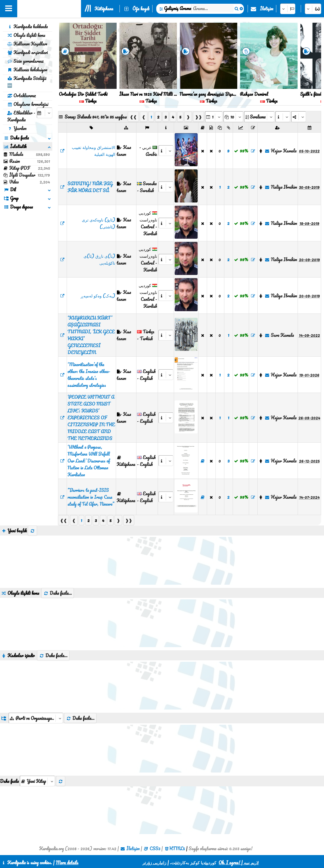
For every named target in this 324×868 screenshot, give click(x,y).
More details (67, 863)
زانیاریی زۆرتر (154, 863)
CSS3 (155, 848)
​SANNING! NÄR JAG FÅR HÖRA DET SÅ (90, 187)
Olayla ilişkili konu (26, 35)
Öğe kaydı (141, 9)
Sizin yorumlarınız (25, 61)
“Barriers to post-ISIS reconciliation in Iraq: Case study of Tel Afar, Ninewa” (91, 497)
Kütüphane (104, 9)
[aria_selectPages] (214, 117)
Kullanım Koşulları (27, 44)
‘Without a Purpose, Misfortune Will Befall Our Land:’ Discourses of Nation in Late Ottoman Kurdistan (89, 461)
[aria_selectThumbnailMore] (37, 781)
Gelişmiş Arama (178, 8)
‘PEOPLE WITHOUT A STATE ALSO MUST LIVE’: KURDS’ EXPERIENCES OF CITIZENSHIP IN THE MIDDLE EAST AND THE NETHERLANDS (91, 418)
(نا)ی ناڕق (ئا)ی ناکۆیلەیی (99, 259)
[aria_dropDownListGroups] (36, 718)
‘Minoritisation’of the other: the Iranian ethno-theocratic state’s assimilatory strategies (89, 375)
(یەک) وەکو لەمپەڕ (98, 296)
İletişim (267, 9)
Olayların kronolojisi (28, 104)
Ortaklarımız (22, 95)
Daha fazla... (58, 593)
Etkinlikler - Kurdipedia (21, 116)
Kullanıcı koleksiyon (27, 70)
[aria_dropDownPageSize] (233, 117)
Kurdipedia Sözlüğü (27, 82)
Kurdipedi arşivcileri (27, 52)
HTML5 (177, 848)
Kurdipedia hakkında (27, 26)
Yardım (17, 128)
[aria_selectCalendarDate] (45, 113)
